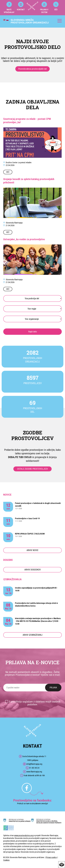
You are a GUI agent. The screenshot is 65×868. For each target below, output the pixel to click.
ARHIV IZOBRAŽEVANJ (33, 635)
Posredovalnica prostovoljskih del (32, 69)
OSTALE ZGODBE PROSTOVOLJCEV (32, 469)
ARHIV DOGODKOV (33, 570)
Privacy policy (51, 857)
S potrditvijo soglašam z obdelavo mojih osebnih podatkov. (35, 703)
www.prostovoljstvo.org (24, 835)
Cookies (6, 860)
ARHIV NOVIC (32, 550)
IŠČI (56, 6)
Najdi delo (33, 332)
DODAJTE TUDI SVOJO (20, 457)
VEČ (8, 172)
